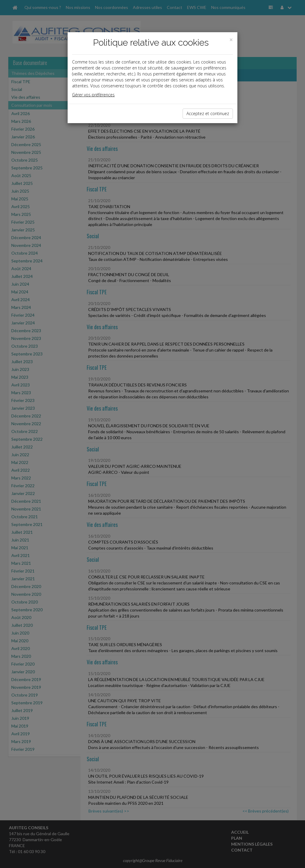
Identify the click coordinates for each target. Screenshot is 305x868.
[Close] (231, 40)
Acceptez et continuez (208, 113)
